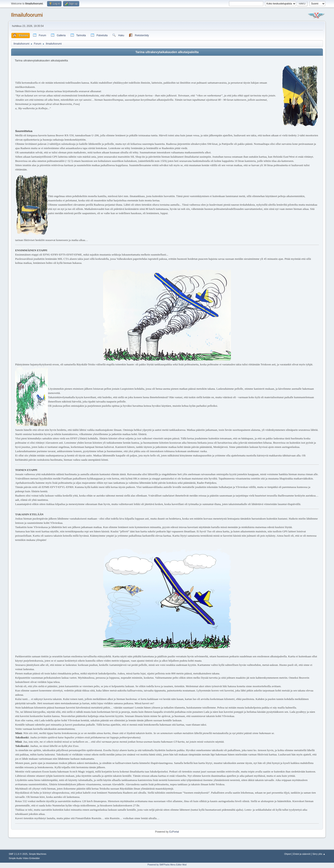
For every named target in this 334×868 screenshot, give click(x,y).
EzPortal (174, 832)
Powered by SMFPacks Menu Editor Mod (167, 865)
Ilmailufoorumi (27, 15)
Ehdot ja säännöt (302, 854)
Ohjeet (288, 854)
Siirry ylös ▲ (319, 854)
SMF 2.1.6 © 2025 (18, 854)
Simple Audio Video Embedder (24, 858)
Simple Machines (37, 854)
